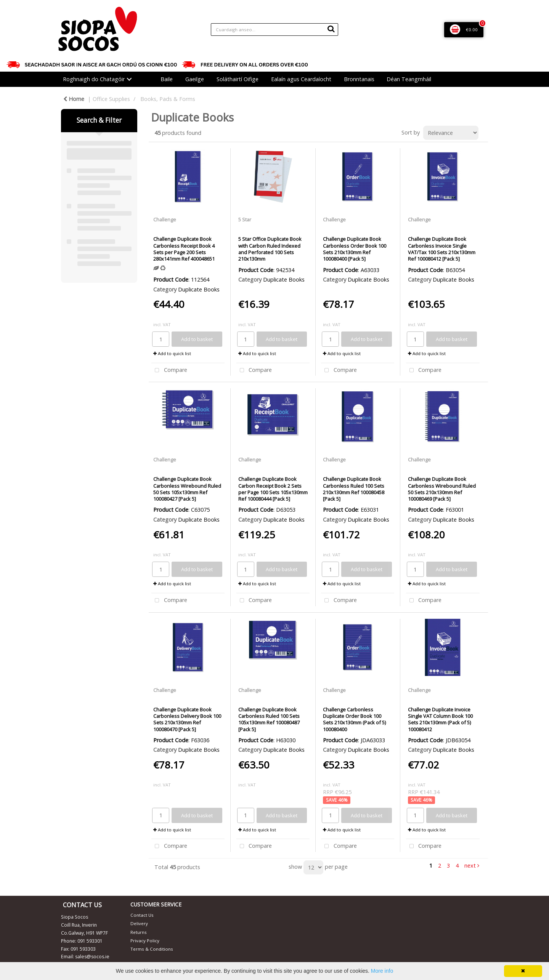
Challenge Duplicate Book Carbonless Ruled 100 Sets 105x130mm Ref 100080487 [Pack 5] (269, 719)
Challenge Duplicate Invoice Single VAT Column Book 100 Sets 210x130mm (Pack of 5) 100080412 (440, 719)
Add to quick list (172, 353)
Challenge (165, 219)
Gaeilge (195, 79)
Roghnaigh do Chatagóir (94, 79)
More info (382, 971)
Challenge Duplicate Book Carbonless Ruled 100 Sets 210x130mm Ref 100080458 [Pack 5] (354, 489)
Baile (167, 79)
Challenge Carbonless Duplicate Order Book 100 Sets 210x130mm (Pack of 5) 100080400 (354, 719)
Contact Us (142, 915)
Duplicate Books (199, 289)
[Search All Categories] (274, 30)
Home (74, 99)
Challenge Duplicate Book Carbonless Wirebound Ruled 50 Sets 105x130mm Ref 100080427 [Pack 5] (187, 489)
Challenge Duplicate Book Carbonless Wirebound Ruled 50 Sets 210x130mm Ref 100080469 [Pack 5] (442, 489)
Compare (169, 371)
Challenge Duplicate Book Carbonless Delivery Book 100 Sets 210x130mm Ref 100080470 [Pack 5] (187, 719)
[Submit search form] (331, 29)
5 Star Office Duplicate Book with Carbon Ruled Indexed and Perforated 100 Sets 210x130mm (270, 249)
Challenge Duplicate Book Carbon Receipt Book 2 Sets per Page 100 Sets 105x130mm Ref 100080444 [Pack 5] (273, 489)
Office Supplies (111, 99)
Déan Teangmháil (409, 79)
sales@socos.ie (92, 957)
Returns (139, 932)
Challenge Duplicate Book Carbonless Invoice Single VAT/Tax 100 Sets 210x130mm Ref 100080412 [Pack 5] (442, 249)
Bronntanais (359, 79)
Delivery (139, 923)
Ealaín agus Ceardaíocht (301, 79)
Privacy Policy (145, 941)
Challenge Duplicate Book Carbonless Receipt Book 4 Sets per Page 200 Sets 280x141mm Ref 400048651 (184, 249)
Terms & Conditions (152, 949)
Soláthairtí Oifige (238, 79)
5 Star (245, 219)
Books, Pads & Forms (168, 99)
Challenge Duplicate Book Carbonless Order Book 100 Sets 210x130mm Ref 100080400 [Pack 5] (355, 249)
